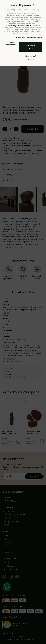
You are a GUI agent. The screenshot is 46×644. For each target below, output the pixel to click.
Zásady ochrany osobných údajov (28, 37)
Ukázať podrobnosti (11, 44)
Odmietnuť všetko (30, 57)
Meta (29, 26)
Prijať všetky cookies (31, 47)
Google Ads (16, 26)
